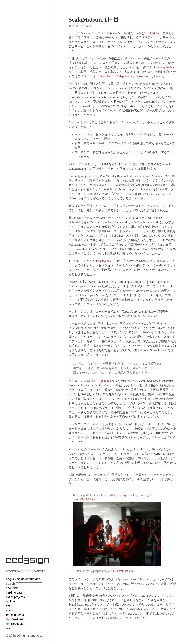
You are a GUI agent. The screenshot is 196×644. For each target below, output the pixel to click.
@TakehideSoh (110, 381)
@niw (137, 323)
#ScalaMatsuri (89, 499)
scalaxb (11, 610)
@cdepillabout (124, 76)
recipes (11, 601)
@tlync (123, 424)
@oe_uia (157, 76)
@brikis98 (76, 222)
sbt (8, 606)
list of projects (15, 597)
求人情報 (110, 618)
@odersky (120, 495)
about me (12, 588)
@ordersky (158, 58)
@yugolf (102, 261)
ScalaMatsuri (154, 33)
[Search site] (29, 584)
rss (8, 628)
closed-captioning (163, 67)
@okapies (142, 76)
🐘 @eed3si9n (16, 619)
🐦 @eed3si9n (16, 624)
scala (88, 26)
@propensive (90, 176)
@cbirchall (105, 76)
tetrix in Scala (15, 615)
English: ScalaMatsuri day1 (24, 579)
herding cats (14, 592)
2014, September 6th (120, 571)
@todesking (95, 449)
